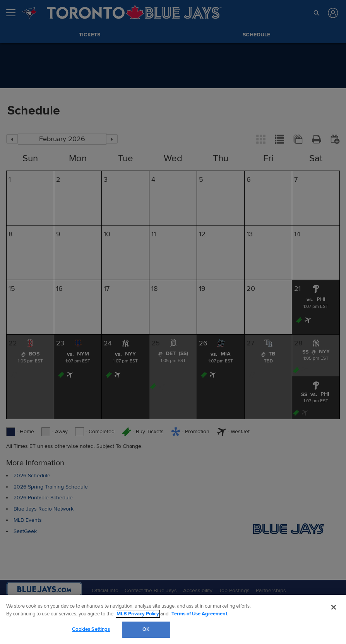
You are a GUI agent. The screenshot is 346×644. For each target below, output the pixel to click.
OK (146, 629)
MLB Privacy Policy (138, 614)
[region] (173, 619)
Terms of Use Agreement (199, 614)
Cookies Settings (91, 629)
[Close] (334, 607)
